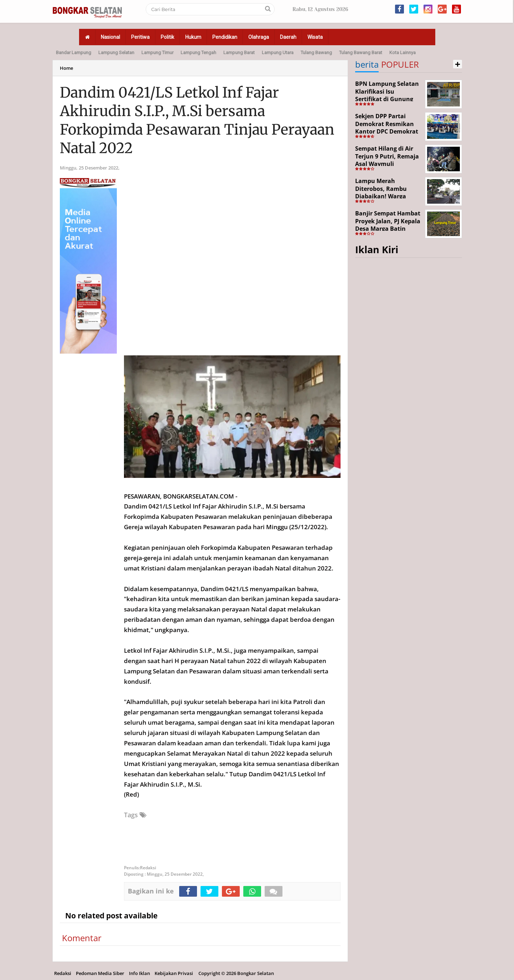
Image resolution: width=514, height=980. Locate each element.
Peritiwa (140, 37)
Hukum (193, 37)
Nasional (110, 37)
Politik (167, 37)
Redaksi (63, 973)
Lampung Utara (278, 53)
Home (66, 68)
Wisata (315, 37)
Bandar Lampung (74, 53)
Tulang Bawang (316, 53)
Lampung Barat (239, 53)
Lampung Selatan (116, 53)
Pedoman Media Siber (100, 973)
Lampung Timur (157, 53)
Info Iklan (139, 973)
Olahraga (259, 37)
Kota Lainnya (403, 53)
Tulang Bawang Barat (361, 53)
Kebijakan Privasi (174, 973)
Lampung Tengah (198, 53)
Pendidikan (225, 37)
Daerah (288, 37)
